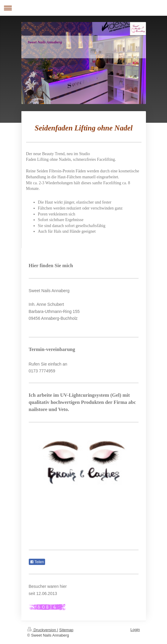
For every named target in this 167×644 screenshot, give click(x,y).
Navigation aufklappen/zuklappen (83, 8)
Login (135, 630)
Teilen (37, 562)
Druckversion (42, 630)
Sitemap (66, 630)
